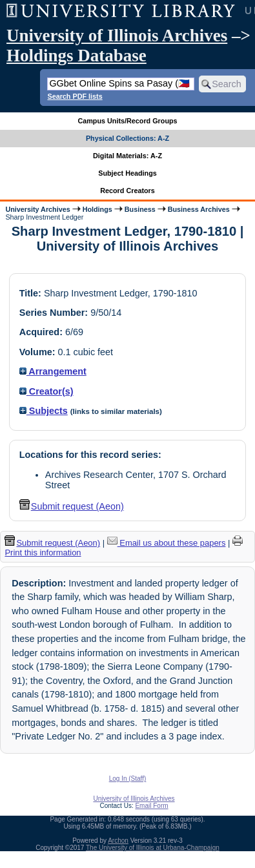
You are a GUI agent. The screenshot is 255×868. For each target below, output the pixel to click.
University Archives (37, 209)
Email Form (151, 806)
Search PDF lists (75, 96)
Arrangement (53, 371)
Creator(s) (46, 391)
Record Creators (127, 191)
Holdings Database (76, 56)
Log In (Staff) (128, 779)
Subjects (44, 411)
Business (140, 209)
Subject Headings (127, 173)
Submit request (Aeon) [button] (72, 506)
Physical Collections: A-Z (127, 138)
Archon (118, 841)
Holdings (97, 209)
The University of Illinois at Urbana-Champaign (153, 848)
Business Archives (199, 209)
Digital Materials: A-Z (127, 156)
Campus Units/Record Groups (127, 121)
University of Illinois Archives (117, 36)
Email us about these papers (167, 543)
